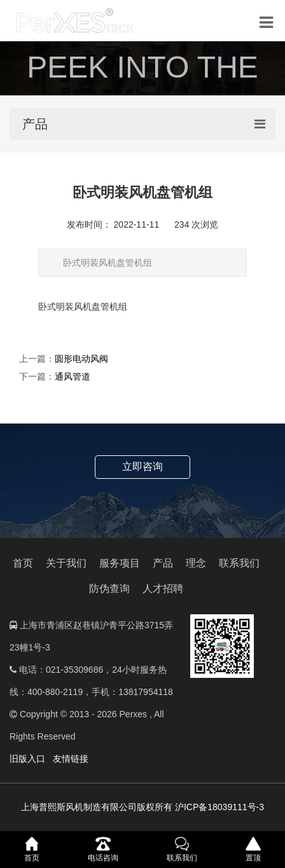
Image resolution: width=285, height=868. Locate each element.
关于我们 (66, 563)
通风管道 (73, 376)
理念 (196, 563)
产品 (163, 563)
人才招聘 (163, 589)
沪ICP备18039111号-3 (219, 807)
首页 (23, 563)
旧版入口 (27, 759)
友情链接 (71, 759)
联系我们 (239, 563)
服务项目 (120, 563)
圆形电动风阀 (81, 359)
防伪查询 (109, 589)
